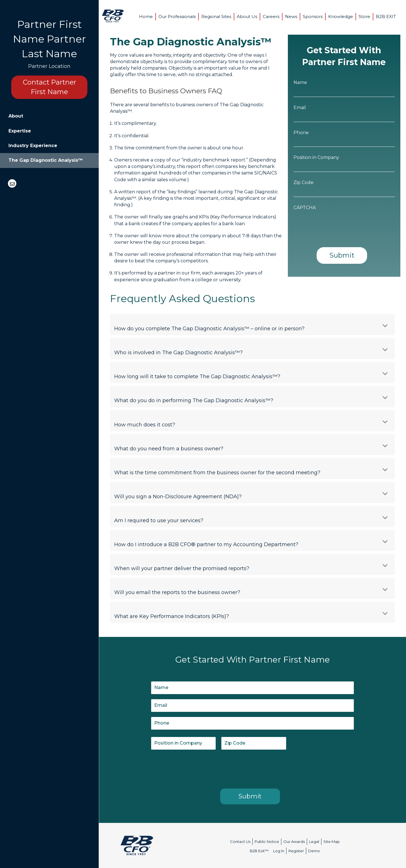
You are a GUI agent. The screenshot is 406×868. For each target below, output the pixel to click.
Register (296, 851)
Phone (301, 133)
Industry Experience (33, 146)
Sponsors (313, 16)
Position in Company (316, 157)
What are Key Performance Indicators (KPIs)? (172, 616)
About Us (247, 16)
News (291, 16)
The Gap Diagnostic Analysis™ (46, 160)
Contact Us (240, 842)
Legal (314, 842)
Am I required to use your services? (159, 521)
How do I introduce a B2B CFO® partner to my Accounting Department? (206, 544)
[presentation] (336, 224)
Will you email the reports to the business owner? (177, 592)
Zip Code (304, 182)
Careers (271, 16)
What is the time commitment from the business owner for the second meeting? (217, 473)
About (16, 116)
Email (300, 108)
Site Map (332, 842)
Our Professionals (177, 16)
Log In (279, 851)
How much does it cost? (145, 425)
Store (364, 16)
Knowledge (341, 16)
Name (300, 82)
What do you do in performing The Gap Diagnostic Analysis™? (194, 400)
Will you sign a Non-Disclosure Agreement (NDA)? (178, 497)
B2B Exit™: (260, 851)
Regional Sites (216, 16)
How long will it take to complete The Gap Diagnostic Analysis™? (197, 377)
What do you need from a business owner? (169, 449)
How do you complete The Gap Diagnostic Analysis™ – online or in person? (209, 329)
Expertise (20, 131)
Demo (314, 851)
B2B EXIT (386, 16)
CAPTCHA (305, 208)
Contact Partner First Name (49, 87)
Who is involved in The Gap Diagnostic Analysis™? (178, 353)
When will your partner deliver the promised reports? (182, 568)
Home (146, 16)
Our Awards (294, 842)
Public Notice (267, 842)
